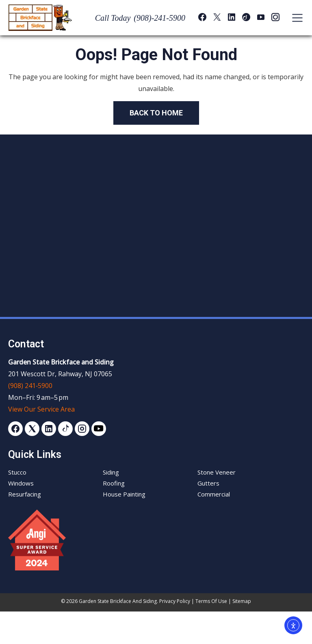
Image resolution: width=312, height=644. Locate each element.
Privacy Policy (175, 601)
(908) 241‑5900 (30, 386)
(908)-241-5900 (159, 18)
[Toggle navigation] (293, 18)
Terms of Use (211, 601)
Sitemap (242, 601)
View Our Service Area (41, 409)
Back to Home (156, 113)
